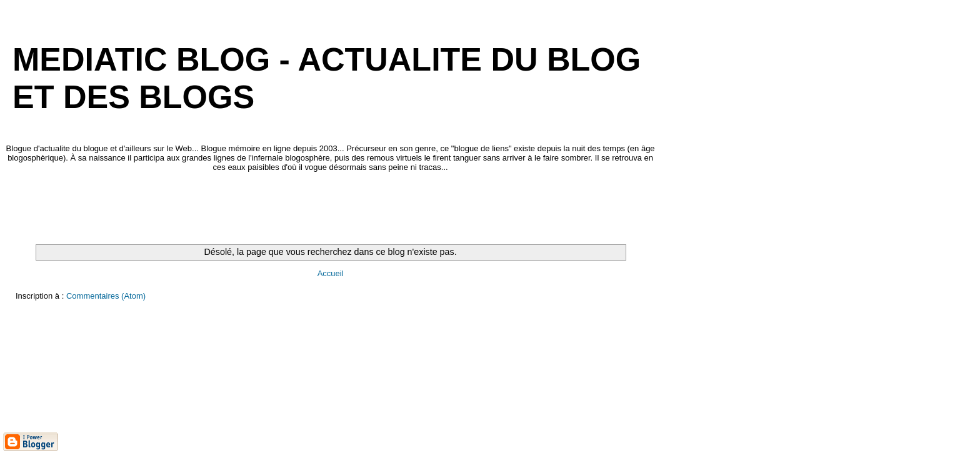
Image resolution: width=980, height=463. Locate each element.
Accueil (331, 273)
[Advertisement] (231, 208)
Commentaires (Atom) (106, 296)
